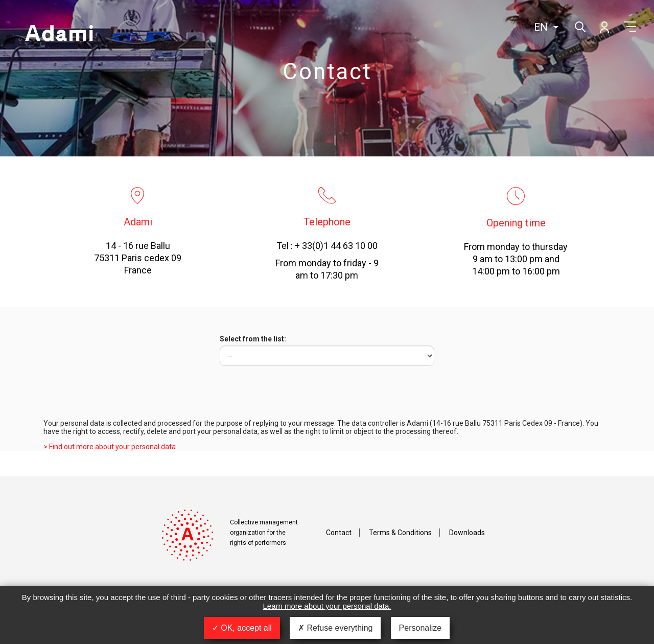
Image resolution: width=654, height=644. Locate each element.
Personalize (421, 628)
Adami (59, 34)
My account (604, 27)
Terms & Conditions (400, 533)
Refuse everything (335, 628)
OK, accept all (242, 628)
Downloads (467, 533)
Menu (630, 27)
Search (579, 26)
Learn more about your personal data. (327, 606)
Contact (339, 533)
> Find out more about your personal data (110, 447)
